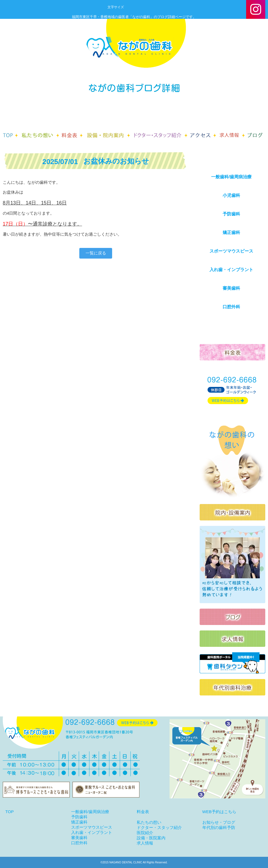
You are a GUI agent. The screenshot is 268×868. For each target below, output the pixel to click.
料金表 (143, 812)
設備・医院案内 (151, 838)
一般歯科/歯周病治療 (231, 177)
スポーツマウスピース (231, 251)
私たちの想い (149, 822)
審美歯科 (231, 288)
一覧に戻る (96, 253)
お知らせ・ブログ (219, 822)
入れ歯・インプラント (231, 270)
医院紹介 (145, 833)
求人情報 (145, 843)
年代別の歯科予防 (219, 827)
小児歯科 (231, 195)
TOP (10, 812)
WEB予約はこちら (219, 812)
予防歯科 (231, 214)
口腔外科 (231, 307)
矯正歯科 (231, 232)
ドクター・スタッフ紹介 (159, 827)
